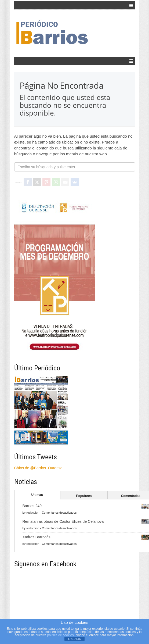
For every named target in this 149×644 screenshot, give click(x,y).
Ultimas (37, 495)
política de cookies (61, 635)
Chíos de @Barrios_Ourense (38, 468)
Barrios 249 (32, 506)
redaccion (33, 513)
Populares (84, 496)
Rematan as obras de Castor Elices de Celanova (63, 521)
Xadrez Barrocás (37, 537)
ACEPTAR (74, 639)
